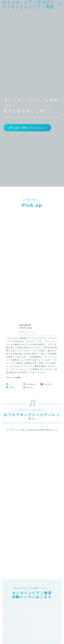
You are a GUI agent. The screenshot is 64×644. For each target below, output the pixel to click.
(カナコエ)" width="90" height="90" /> (12, 328)
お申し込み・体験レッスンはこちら (26, 128)
